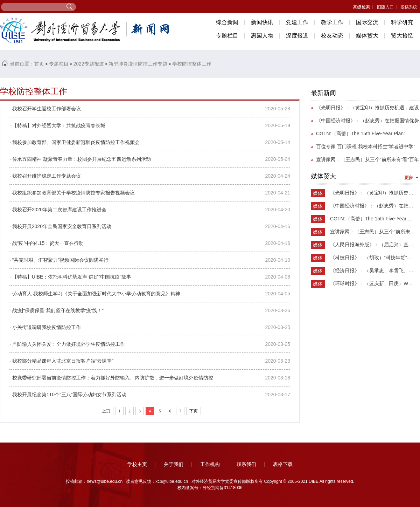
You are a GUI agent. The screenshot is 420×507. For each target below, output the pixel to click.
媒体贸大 (367, 36)
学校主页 (137, 464)
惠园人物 (262, 36)
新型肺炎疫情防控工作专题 (138, 64)
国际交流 (367, 22)
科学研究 (402, 22)
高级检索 (362, 7)
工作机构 (210, 464)
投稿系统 (409, 7)
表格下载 (283, 464)
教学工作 (332, 22)
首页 (39, 64)
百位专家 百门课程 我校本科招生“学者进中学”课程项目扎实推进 (363, 148)
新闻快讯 (262, 22)
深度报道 (297, 36)
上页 (106, 411)
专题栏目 (227, 36)
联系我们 (246, 464)
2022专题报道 (88, 64)
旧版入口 (385, 7)
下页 (194, 411)
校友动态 (332, 36)
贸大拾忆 (402, 36)
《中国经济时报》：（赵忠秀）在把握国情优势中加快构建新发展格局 (365, 122)
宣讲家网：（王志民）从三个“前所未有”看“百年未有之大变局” (365, 161)
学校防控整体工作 (192, 64)
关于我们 (174, 464)
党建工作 (297, 22)
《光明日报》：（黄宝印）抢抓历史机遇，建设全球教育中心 (365, 109)
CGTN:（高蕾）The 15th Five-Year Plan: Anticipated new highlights (358, 135)
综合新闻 (227, 22)
